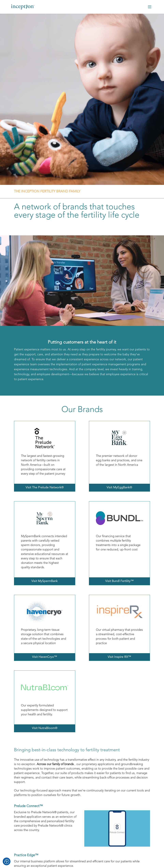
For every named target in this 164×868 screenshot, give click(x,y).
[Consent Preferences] (7, 861)
